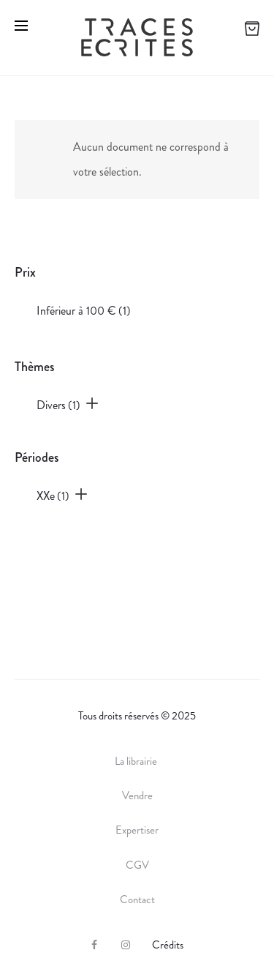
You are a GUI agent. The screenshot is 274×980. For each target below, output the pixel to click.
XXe (53, 496)
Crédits (168, 945)
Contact (137, 899)
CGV (137, 865)
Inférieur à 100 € (84, 311)
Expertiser (137, 830)
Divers (58, 405)
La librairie (137, 761)
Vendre (137, 796)
